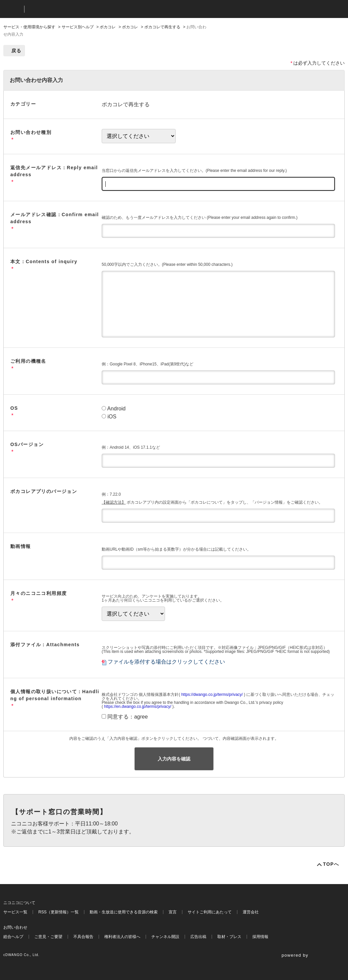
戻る (16, 51)
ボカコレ (108, 27)
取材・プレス (229, 937)
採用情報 (260, 937)
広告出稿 (198, 937)
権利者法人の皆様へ (122, 937)
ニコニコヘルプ (65, 9)
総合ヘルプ (13, 937)
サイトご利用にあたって (210, 912)
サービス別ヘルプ (78, 27)
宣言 (173, 912)
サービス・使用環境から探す (29, 27)
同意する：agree (127, 717)
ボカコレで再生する (162, 27)
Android (116, 409)
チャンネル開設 (165, 937)
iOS (112, 417)
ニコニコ (12, 9)
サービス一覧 (15, 912)
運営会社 (251, 912)
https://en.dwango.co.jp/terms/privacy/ (137, 707)
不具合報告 (83, 937)
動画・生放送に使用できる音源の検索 (124, 912)
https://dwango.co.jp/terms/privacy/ (212, 695)
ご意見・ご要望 (48, 937)
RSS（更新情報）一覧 (58, 912)
